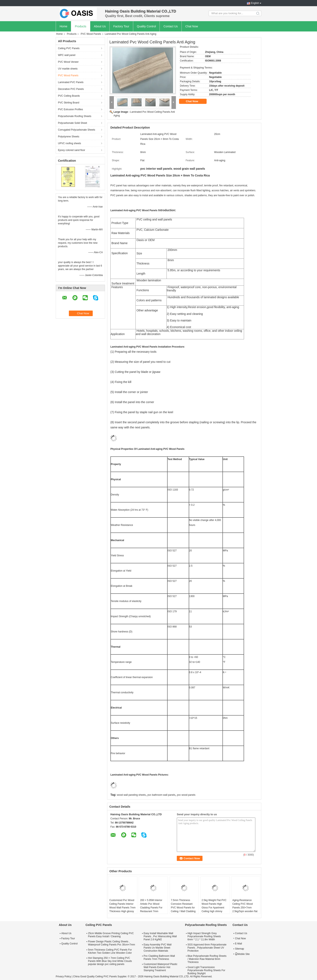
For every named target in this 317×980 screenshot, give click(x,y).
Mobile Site (242, 954)
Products (80, 26)
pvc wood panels (186, 795)
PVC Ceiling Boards (69, 96)
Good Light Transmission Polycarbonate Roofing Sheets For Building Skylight (206, 970)
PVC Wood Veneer (68, 62)
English (255, 3)
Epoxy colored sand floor (72, 150)
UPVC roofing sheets (69, 143)
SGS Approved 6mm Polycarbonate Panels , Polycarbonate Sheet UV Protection (207, 948)
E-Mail (238, 944)
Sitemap (239, 949)
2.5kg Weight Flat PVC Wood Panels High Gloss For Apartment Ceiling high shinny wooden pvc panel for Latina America (214, 909)
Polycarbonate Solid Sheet (72, 123)
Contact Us (171, 26)
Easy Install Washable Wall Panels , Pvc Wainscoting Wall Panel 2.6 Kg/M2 (160, 936)
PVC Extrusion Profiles (70, 109)
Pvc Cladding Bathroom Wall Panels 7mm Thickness (159, 957)
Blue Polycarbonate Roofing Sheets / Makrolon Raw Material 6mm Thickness (207, 959)
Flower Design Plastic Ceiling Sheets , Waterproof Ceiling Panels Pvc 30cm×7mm (112, 943)
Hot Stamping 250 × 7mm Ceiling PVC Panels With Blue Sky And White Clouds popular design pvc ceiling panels (110, 961)
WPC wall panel (67, 55)
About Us (100, 26)
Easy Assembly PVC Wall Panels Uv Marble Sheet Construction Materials (157, 948)
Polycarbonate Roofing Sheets (75, 116)
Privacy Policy (63, 977)
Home (63, 26)
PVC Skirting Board (69, 103)
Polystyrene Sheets (69, 137)
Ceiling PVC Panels (69, 48)
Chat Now (192, 26)
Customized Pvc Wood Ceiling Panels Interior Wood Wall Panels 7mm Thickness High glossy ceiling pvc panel (122, 908)
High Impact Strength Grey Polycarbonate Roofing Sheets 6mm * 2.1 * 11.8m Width (204, 936)
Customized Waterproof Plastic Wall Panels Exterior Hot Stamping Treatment (160, 967)
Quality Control (146, 26)
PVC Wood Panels (91, 34)
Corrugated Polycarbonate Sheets (77, 130)
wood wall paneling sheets (131, 795)
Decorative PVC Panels (71, 89)
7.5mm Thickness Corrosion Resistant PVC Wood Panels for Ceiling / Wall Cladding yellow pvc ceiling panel (184, 908)
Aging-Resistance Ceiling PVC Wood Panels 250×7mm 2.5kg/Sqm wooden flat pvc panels (245, 908)
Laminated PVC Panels (71, 82)
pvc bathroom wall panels (161, 795)
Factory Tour (121, 26)
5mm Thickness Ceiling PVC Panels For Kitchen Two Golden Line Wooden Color (110, 951)
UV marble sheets (68, 69)
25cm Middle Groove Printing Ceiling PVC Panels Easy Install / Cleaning (111, 935)
